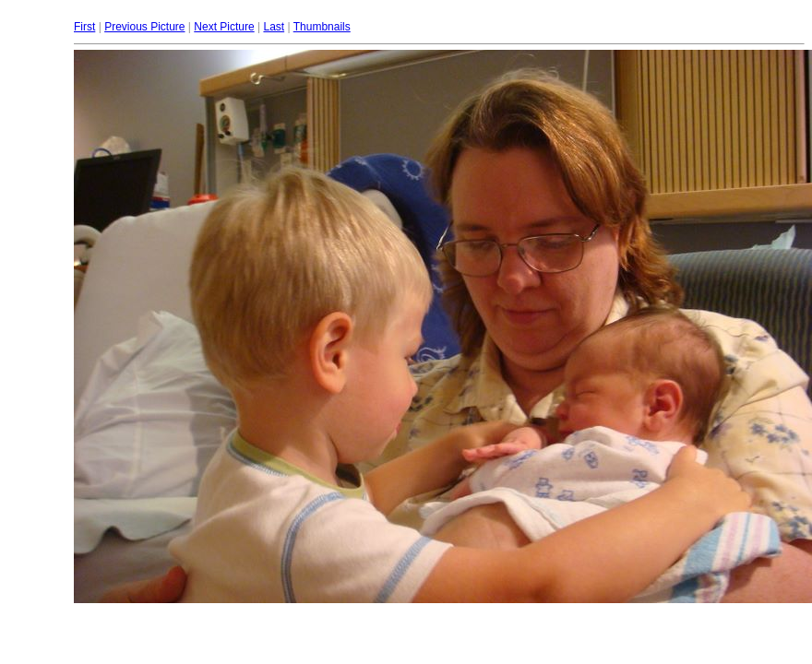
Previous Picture (144, 27)
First (84, 27)
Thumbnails (322, 27)
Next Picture (224, 27)
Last (274, 27)
